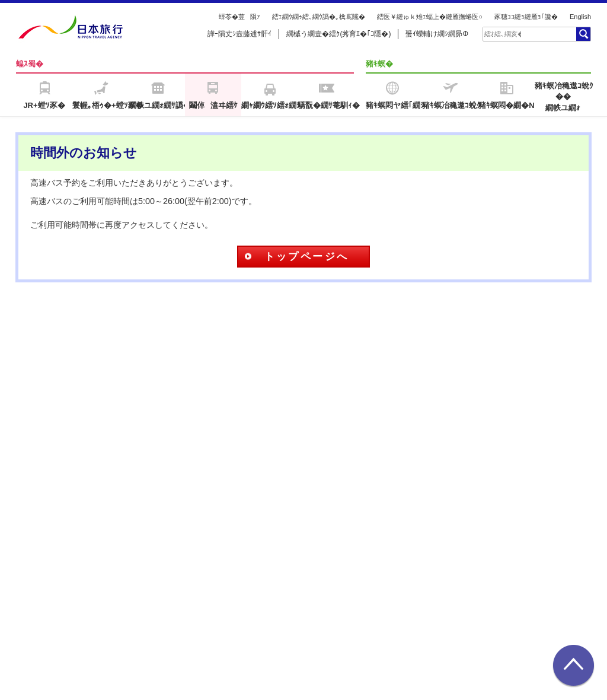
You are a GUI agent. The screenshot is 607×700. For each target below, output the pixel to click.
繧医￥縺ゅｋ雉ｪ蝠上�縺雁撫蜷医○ (430, 17)
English (580, 17)
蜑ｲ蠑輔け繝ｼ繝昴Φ (437, 34)
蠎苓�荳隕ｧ (239, 17)
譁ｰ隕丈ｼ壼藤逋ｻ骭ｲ (239, 34)
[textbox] (503, 34)
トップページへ (307, 257)
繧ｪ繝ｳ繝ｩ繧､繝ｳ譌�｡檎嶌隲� (319, 17)
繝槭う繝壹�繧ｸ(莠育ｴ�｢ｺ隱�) (338, 34)
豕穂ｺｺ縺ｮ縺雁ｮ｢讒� (526, 17)
